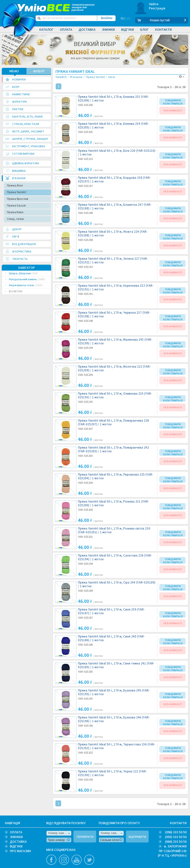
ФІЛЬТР (39, 71)
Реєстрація (157, 8)
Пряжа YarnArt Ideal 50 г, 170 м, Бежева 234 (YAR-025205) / (113, 126)
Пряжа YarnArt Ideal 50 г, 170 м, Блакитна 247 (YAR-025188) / (115, 206)
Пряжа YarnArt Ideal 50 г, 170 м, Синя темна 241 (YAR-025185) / (116, 665)
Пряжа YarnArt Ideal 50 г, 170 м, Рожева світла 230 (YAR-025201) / (114, 530)
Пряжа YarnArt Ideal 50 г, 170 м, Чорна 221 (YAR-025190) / (112, 773)
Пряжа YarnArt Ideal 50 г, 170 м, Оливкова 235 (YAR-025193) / (115, 395)
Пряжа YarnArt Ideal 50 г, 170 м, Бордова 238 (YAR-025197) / (114, 179)
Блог (144, 30)
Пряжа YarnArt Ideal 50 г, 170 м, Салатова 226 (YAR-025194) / (115, 557)
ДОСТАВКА (18, 842)
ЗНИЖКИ (16, 837)
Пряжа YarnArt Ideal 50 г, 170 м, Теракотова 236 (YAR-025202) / (117, 746)
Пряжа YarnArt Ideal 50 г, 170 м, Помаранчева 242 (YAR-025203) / (113, 449)
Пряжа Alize (15, 185)
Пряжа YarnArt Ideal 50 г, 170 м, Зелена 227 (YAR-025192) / (113, 260)
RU (123, 20)
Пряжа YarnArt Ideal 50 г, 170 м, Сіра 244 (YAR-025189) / (117, 584)
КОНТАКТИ (178, 823)
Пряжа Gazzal (16, 205)
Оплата (66, 30)
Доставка (87, 30)
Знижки (108, 30)
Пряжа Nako (15, 212)
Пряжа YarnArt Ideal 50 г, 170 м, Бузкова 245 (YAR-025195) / (114, 692)
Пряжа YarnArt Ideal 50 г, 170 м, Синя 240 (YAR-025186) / (111, 638)
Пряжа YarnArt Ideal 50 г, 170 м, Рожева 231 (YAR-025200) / (114, 503)
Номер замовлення (60, 833)
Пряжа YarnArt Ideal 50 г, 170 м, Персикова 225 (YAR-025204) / (116, 476)
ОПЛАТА (16, 832)
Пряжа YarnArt (16, 192)
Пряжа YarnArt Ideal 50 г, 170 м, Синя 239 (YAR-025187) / (111, 611)
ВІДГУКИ (16, 846)
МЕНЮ (14, 71)
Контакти (163, 30)
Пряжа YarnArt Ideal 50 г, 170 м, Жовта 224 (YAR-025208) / (113, 233)
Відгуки (128, 30)
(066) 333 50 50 (176, 842)
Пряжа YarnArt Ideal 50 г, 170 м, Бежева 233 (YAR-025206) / (113, 99)
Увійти (154, 4)
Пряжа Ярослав (18, 199)
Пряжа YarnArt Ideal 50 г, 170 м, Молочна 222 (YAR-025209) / (114, 368)
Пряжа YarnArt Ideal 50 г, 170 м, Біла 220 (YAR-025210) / (117, 153)
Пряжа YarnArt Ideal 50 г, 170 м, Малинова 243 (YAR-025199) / (115, 341)
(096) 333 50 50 (176, 832)
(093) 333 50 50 (176, 837)
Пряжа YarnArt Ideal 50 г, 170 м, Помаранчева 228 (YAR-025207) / (113, 422)
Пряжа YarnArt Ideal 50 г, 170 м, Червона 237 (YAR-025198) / (114, 314)
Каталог (46, 30)
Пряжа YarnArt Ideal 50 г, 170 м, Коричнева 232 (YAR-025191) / (116, 287)
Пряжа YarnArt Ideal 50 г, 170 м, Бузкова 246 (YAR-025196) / (114, 719)
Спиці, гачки (15, 219)
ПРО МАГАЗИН (20, 851)
